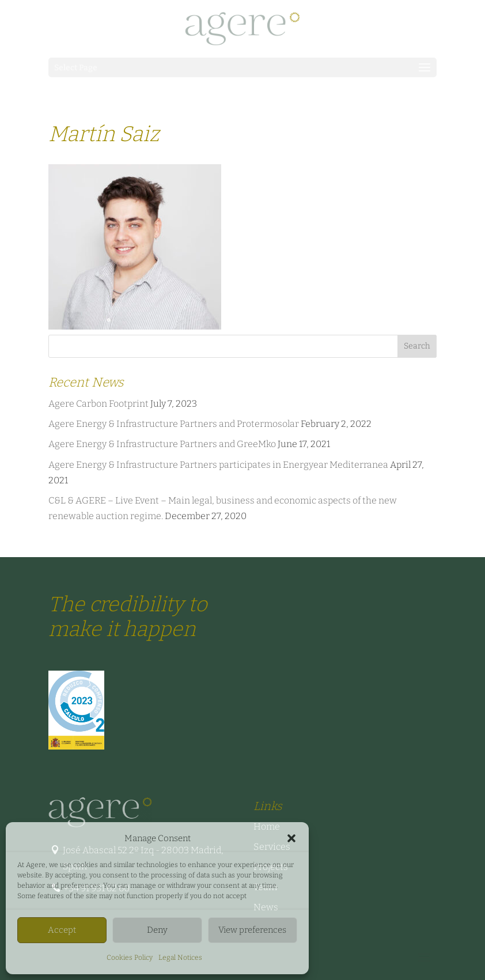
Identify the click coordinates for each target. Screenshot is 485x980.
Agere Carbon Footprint (98, 404)
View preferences (252, 930)
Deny (157, 930)
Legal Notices (180, 958)
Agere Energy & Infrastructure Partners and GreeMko (162, 444)
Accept (62, 930)
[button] (291, 838)
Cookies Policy (130, 958)
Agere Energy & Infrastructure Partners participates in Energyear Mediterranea (218, 465)
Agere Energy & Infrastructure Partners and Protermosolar (174, 424)
